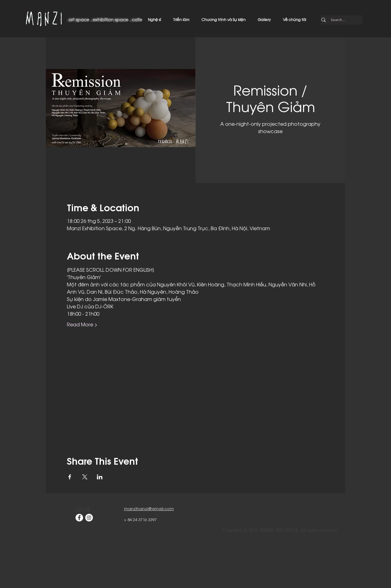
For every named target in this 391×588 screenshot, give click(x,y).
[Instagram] (89, 518)
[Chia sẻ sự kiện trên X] (85, 477)
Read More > (82, 324)
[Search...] (338, 20)
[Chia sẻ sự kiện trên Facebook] (70, 477)
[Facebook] (79, 518)
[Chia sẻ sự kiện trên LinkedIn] (100, 477)
